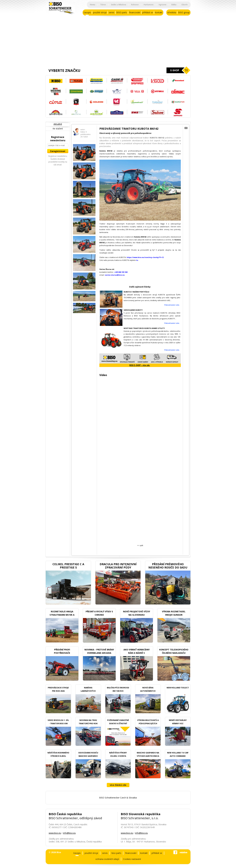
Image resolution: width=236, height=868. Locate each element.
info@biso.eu (69, 833)
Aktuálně (58, 124)
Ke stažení (58, 129)
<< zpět (140, 545)
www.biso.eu (55, 833)
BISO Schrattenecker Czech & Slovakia (118, 798)
